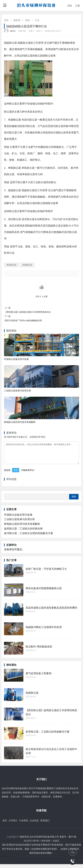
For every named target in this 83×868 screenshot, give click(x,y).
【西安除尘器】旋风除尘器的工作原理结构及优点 (28, 312)
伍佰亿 (56, 844)
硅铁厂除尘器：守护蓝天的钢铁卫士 (46, 573)
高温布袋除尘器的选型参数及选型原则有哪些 (51, 611)
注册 (78, 6)
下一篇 (8, 316)
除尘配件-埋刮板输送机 (39, 650)
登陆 (70, 6)
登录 (16, 474)
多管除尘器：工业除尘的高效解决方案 (48, 735)
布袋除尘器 (15, 120)
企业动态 (34, 824)
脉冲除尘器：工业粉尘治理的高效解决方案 (29, 537)
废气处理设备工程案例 (39, 677)
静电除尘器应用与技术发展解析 (20, 422)
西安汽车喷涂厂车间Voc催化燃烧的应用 (23, 320)
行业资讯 (24, 824)
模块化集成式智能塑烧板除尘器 (44, 592)
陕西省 (17, 20)
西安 (28, 20)
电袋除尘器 (32, 697)
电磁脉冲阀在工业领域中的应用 (44, 631)
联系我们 (45, 824)
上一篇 (8, 308)
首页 (6, 20)
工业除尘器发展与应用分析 (18, 390)
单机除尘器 (15, 168)
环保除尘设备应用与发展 (16, 359)
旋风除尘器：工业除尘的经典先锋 (23, 532)
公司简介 (13, 824)
